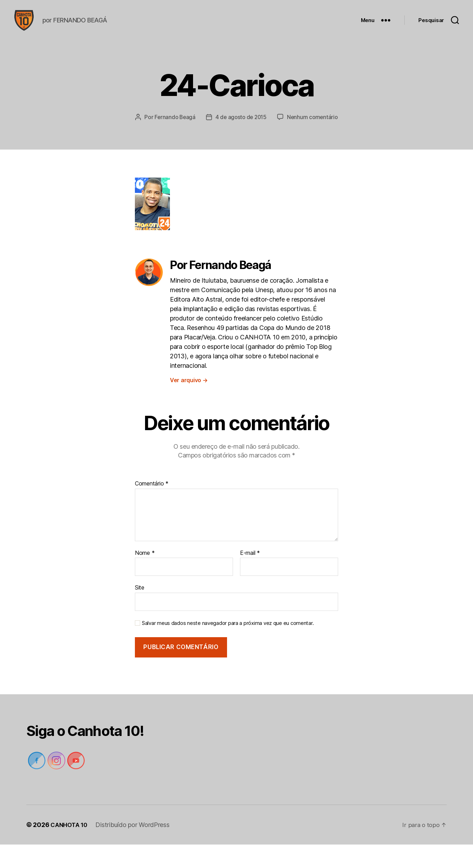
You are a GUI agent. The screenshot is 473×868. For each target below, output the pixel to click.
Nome (145, 577)
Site (140, 611)
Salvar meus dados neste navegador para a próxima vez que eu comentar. (228, 647)
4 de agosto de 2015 (277, 128)
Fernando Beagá (209, 128)
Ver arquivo (189, 404)
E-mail (250, 577)
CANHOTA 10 (70, 848)
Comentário (152, 507)
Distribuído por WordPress (135, 848)
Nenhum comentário (241, 141)
